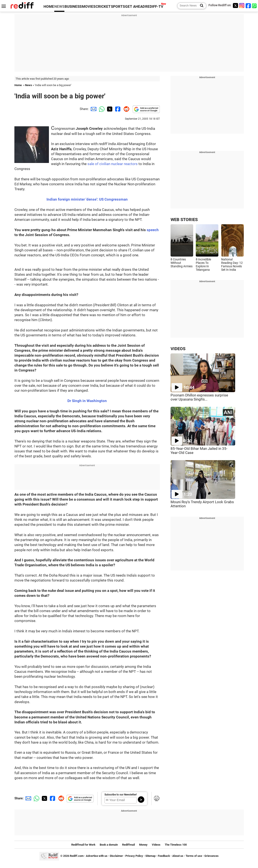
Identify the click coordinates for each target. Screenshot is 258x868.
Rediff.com (77, 856)
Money (143, 845)
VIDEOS (178, 349)
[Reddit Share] (126, 109)
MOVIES (89, 7)
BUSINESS (73, 7)
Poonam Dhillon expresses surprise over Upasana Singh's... (199, 397)
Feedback (164, 856)
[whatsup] (255, 5)
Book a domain (109, 845)
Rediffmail (128, 845)
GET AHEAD (135, 7)
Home (18, 85)
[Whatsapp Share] (101, 109)
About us (178, 856)
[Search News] (200, 6)
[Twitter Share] (109, 109)
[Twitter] (235, 5)
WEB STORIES (184, 220)
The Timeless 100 (176, 845)
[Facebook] (248, 5)
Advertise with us (97, 856)
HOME (49, 7)
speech (153, 230)
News (29, 85)
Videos (156, 845)
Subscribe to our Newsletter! (121, 795)
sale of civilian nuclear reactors (113, 164)
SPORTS (118, 7)
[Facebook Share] (117, 109)
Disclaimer (116, 856)
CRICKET (103, 7)
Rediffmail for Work (83, 845)
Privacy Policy (134, 856)
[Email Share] (93, 109)
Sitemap (150, 856)
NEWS (59, 7)
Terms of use (194, 856)
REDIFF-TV (154, 7)
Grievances (211, 856)
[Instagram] (242, 5)
